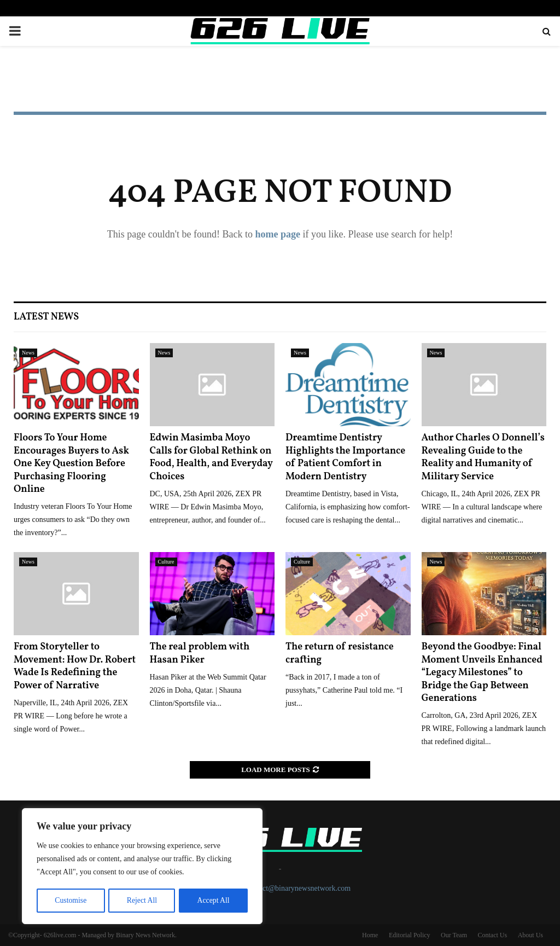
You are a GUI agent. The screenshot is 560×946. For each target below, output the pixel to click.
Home (370, 935)
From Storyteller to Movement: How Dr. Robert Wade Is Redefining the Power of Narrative (75, 666)
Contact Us (492, 935)
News (28, 353)
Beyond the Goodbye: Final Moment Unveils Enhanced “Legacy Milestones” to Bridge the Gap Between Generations (482, 673)
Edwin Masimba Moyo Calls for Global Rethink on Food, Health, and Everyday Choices (211, 457)
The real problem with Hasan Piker (200, 653)
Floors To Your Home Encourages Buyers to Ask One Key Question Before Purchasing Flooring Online (71, 464)
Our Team (454, 935)
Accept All (213, 900)
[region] (142, 867)
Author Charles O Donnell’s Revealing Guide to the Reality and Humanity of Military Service (483, 457)
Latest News (46, 317)
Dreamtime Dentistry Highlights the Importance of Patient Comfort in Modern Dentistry (345, 457)
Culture (166, 562)
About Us (530, 935)
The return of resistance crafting (340, 653)
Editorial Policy (410, 935)
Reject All (142, 900)
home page (278, 234)
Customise (70, 900)
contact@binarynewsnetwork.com (298, 888)
